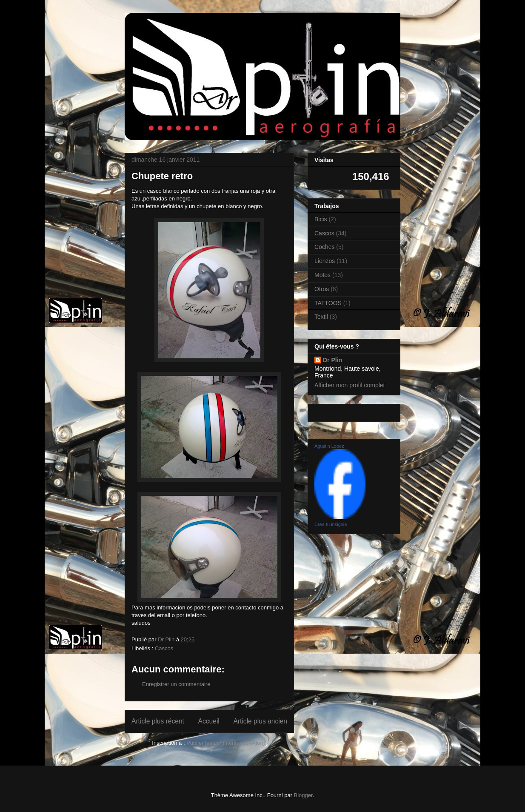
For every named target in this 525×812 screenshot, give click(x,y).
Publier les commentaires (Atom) (227, 743)
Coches (324, 247)
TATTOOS (328, 303)
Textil (321, 317)
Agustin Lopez (329, 446)
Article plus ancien (260, 721)
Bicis (321, 219)
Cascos (164, 648)
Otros (322, 289)
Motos (322, 275)
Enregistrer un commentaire (176, 684)
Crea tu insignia (331, 524)
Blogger (303, 795)
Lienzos (325, 261)
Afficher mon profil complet (350, 385)
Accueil (209, 721)
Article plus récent (158, 721)
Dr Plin (332, 360)
